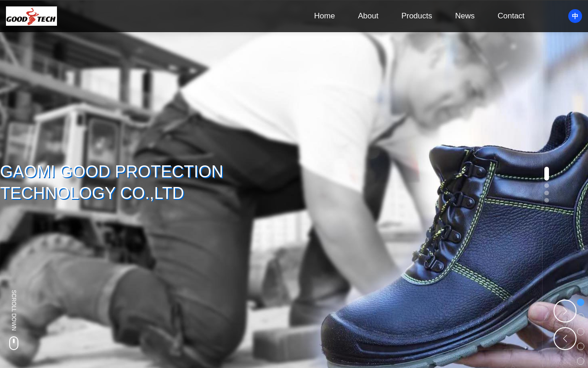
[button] (547, 174)
